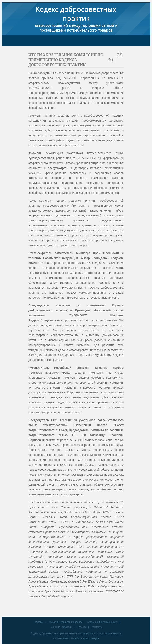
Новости (82, 627)
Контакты (97, 627)
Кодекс (39, 622)
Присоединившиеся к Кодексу (65, 622)
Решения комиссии (61, 627)
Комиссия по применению (102, 622)
